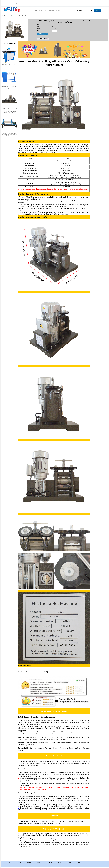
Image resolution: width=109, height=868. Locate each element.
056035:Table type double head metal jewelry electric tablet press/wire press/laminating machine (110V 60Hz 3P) (9, 111)
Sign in (12, 3)
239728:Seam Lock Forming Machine (9, 65)
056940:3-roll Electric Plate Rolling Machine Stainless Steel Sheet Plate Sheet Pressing (9, 135)
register (17, 3)
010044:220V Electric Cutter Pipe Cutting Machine (9, 87)
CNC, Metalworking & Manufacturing (10, 16)
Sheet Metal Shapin (24, 16)
